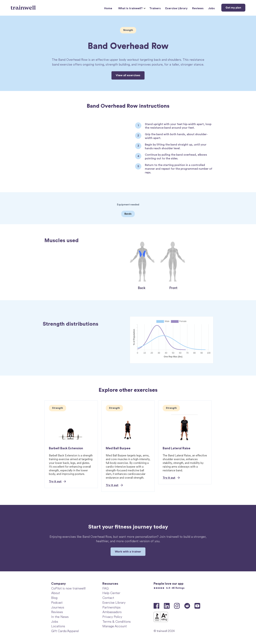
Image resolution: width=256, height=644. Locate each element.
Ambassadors (112, 612)
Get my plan (233, 8)
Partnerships (111, 607)
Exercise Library (176, 8)
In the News (60, 617)
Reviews (198, 8)
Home (108, 8)
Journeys (58, 607)
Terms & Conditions (117, 622)
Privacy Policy (112, 617)
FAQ (106, 588)
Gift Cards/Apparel (65, 631)
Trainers (155, 8)
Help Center (111, 593)
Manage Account (115, 626)
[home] (24, 6)
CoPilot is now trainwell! (68, 588)
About (56, 593)
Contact (108, 598)
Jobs (211, 8)
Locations (58, 626)
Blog (54, 598)
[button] (131, 8)
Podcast (57, 603)
